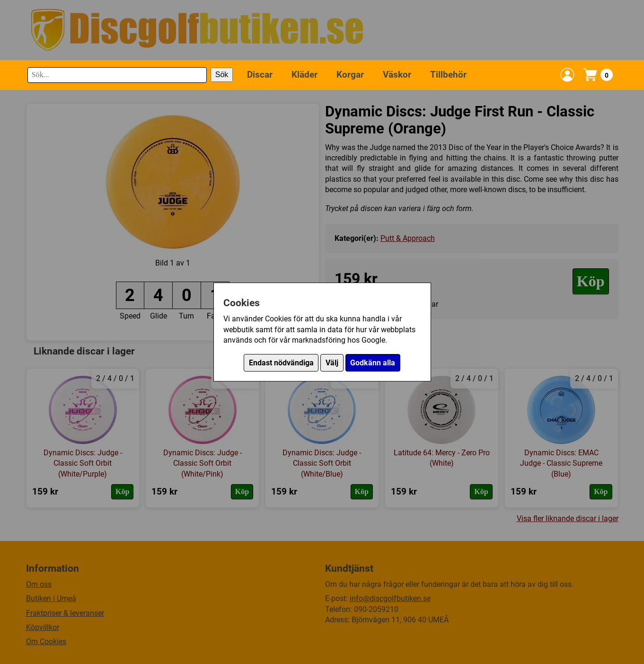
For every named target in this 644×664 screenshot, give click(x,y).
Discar (260, 75)
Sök (222, 75)
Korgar (350, 75)
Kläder (304, 75)
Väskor (397, 75)
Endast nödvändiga (281, 363)
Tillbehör (448, 75)
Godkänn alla (373, 363)
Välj (332, 363)
